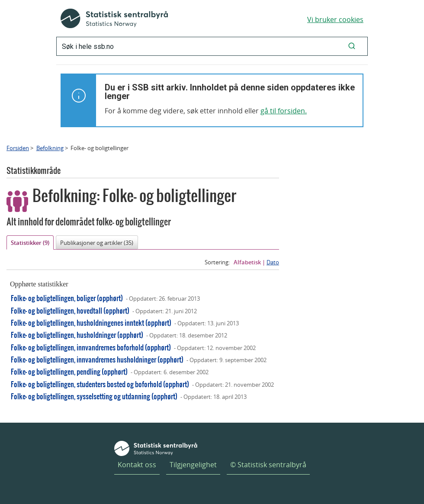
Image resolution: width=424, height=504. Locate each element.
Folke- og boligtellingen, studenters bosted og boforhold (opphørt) (100, 384)
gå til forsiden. (284, 111)
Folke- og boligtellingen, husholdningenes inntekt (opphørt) (91, 323)
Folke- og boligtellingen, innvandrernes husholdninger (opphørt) (97, 359)
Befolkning (50, 148)
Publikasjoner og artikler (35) (97, 243)
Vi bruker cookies (335, 19)
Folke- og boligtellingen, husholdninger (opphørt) (77, 335)
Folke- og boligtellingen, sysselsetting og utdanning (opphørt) (94, 396)
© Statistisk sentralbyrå (268, 465)
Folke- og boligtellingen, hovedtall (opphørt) (70, 310)
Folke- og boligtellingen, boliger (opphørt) (67, 298)
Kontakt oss (137, 465)
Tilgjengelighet (193, 465)
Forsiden (18, 148)
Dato (273, 262)
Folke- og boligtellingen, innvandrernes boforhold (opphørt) (91, 347)
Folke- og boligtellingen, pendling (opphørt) (69, 371)
